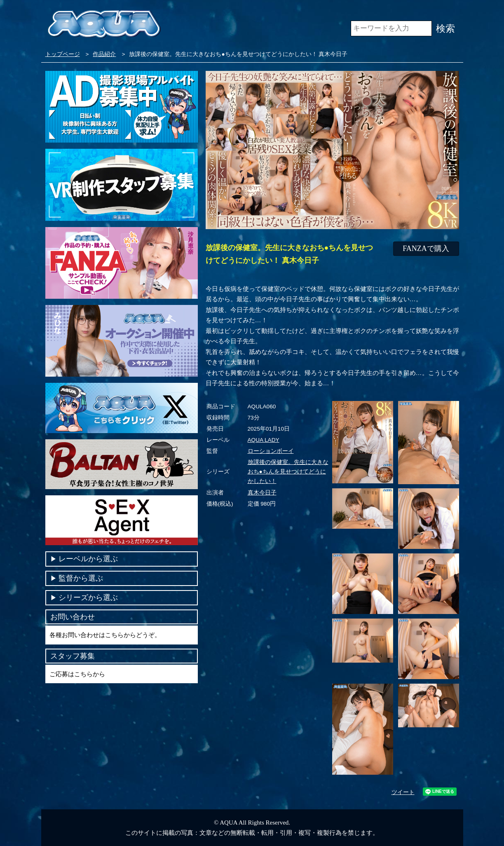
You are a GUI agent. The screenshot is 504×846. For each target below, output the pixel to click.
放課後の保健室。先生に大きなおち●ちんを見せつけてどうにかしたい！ (288, 472)
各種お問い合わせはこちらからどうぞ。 (105, 635)
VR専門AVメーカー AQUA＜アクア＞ (104, 25)
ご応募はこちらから (77, 674)
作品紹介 (104, 54)
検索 (445, 28)
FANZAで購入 (426, 248)
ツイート (403, 792)
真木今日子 (262, 493)
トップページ (63, 54)
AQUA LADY (264, 440)
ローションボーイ (271, 451)
